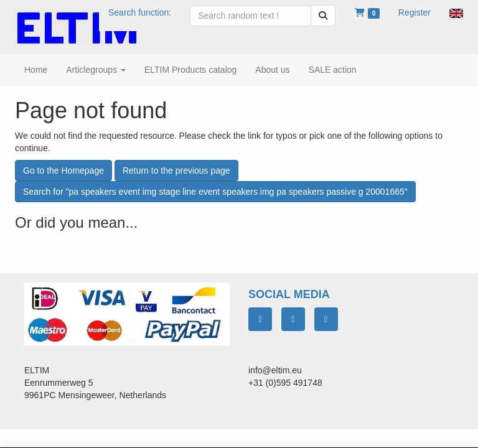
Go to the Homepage (63, 170)
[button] (456, 12)
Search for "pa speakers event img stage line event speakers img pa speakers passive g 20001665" (215, 192)
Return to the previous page (176, 170)
